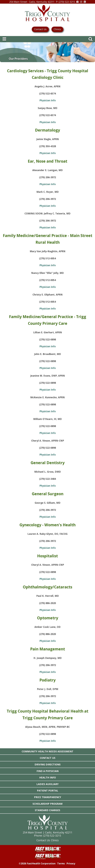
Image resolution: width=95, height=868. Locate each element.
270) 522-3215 (53, 836)
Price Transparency (48, 797)
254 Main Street (18, 2)
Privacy (71, 863)
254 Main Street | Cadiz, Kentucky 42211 (48, 832)
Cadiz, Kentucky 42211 (42, 2)
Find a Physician (48, 771)
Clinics (57, 29)
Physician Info (48, 100)
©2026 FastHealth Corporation (37, 863)
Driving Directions (48, 764)
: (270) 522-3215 (65, 2)
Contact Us (40, 29)
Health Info (48, 777)
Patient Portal (48, 791)
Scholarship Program (48, 804)
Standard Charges (48, 810)
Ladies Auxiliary (48, 784)
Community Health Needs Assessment (48, 751)
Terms (61, 863)
